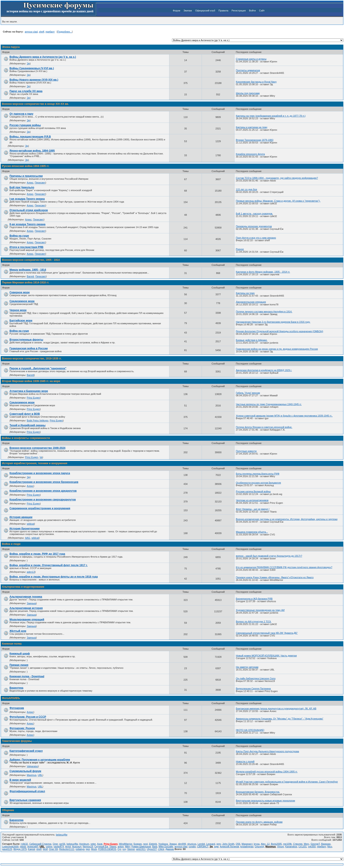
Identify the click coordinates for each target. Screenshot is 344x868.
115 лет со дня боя (246, 189)
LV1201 (303, 846)
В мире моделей (20, 780)
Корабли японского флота (250, 154)
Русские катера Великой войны (253, 491)
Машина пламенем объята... (252, 532)
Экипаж (188, 11)
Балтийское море (21, 321)
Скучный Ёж (101, 846)
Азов (100, 844)
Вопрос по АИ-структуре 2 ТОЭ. (254, 622)
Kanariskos (291, 846)
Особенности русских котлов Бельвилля (258, 483)
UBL (40, 775)
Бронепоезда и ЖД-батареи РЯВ (254, 599)
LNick (161, 849)
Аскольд (77, 846)
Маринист (247, 844)
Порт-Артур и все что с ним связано (256, 238)
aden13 (31, 572)
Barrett (30, 276)
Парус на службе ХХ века (26, 91)
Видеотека (16, 688)
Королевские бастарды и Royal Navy (256, 82)
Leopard (211, 844)
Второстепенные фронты (26, 340)
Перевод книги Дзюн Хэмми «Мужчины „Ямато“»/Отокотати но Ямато (275, 577)
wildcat (30, 524)
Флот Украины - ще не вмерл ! (253, 509)
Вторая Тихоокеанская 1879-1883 (255, 140)
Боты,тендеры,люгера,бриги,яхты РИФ (258, 474)
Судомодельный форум (25, 771)
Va (41, 457)
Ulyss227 (152, 849)
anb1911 (141, 849)
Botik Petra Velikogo (38, 420)
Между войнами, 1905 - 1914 (28, 270)
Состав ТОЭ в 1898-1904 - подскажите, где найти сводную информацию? (277, 178)
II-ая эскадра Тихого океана (27, 224)
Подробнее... (65, 32)
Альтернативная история (26, 608)
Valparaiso (32, 766)
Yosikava (163, 844)
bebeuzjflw (62, 835)
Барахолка (16, 820)
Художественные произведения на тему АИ (260, 610)
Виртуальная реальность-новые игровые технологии (265, 801)
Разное (240, 249)
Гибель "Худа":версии (248, 393)
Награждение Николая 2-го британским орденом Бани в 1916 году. (273, 322)
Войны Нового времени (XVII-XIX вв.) (34, 80)
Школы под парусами (248, 93)
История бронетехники (24, 529)
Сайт (262, 11)
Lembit (201, 844)
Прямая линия (19, 665)
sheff (42, 32)
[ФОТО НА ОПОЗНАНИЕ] (250, 730)
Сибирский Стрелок (40, 844)
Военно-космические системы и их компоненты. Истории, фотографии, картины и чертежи (287, 519)
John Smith (228, 844)
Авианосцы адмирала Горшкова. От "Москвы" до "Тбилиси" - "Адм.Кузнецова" (280, 719)
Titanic (113, 846)
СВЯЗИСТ (203, 846)
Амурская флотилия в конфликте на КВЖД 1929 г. (264, 370)
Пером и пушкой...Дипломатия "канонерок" (38, 368)
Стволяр (298, 844)
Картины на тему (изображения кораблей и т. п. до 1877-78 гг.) (271, 116)
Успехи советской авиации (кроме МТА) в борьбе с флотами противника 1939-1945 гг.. (284, 416)
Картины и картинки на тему (252, 127)
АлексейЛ (33, 846)
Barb (155, 846)
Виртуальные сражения (25, 800)
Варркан (326, 844)
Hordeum (84, 844)
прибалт (50, 32)
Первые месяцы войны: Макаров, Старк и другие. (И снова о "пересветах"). (278, 201)
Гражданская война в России (29, 348)
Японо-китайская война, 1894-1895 (32, 151)
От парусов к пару (21, 114)
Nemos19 (88, 846)
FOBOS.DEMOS (107, 849)
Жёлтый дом (18, 631)
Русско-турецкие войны (25, 125)
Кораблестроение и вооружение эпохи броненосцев (44, 482)
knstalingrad (247, 846)
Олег (55, 844)
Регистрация (239, 11)
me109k (288, 844)
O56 (238, 844)
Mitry (128, 846)
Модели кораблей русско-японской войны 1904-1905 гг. (267, 772)
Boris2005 (276, 844)
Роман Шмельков (141, 846)
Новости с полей (245, 761)
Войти (252, 11)
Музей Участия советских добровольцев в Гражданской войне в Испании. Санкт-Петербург (287, 782)
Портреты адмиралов (248, 70)
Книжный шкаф (20, 654)
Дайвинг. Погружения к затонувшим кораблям (40, 760)
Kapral (32, 849)
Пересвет (40, 183)
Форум (176, 11)
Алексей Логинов (229, 846)
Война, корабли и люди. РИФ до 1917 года (37, 554)
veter (93, 844)
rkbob (23, 846)
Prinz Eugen (33, 398)
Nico (330, 846)
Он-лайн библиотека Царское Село (256, 678)
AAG (28, 538)
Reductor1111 (67, 849)
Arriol (68, 846)
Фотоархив (17, 708)
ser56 (62, 844)
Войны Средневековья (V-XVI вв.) (32, 68)
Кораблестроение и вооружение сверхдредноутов (43, 500)
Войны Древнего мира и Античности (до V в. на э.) (43, 57)
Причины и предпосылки (26, 176)
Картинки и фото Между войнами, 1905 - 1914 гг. (263, 272)
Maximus (32, 775)
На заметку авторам (247, 667)
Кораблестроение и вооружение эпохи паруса (40, 473)
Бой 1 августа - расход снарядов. (254, 214)
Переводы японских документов (254, 226)
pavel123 (7, 849)
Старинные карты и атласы (251, 59)
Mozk (94, 849)
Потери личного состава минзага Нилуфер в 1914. (264, 312)
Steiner (131, 849)
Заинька (31, 603)
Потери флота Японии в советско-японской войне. (264, 427)
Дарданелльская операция (251, 302)
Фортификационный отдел (27, 791)
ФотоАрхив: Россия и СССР (28, 717)
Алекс (30, 183)
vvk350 (312, 846)
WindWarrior (125, 844)
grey (219, 844)
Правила (223, 11)
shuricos (192, 844)
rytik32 (24, 844)
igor (88, 849)
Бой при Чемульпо (22, 187)
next (145, 844)
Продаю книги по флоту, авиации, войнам (259, 822)
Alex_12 (265, 844)
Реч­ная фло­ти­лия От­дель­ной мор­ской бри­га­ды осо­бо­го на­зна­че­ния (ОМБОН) (279, 331)
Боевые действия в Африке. (252, 340)
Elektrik (153, 844)
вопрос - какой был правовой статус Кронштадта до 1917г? (269, 556)
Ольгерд (259, 846)
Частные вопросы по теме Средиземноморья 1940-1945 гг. (269, 404)
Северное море (20, 292)
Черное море (18, 310)
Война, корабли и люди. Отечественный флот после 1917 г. (48, 565)
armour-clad (31, 32)
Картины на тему (245, 293)
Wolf (45, 849)
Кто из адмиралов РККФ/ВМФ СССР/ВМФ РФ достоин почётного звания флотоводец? (284, 567)
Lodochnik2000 (10, 846)
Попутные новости (246, 451)
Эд (28, 63)
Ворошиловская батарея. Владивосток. (258, 792)
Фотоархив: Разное (22, 728)
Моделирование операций (27, 620)
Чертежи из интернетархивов (252, 500)
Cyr (119, 849)
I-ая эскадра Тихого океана (27, 199)
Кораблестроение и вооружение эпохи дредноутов (43, 491)
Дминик (170, 849)
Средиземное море (22, 301)
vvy (124, 849)
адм (216, 846)
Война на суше (19, 236)
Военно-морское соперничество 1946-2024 (37, 448)
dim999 (182, 844)
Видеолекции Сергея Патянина (253, 689)
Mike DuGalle (166, 846)
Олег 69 (53, 849)
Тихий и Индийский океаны (27, 425)
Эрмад (173, 844)
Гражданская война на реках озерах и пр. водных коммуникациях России (277, 349)
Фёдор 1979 (20, 849)
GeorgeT (315, 844)
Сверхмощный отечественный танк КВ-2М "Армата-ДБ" (267, 633)
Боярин (138, 844)
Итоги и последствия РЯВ (26, 247)
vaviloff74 (59, 846)
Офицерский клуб (205, 11)
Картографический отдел (26, 751)
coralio (192, 846)
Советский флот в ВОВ (25, 414)
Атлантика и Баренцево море (29, 391)
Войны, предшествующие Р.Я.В (30, 137)
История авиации (21, 517)
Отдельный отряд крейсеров (29, 210)
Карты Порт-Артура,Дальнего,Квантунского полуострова (267, 751)
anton (121, 846)
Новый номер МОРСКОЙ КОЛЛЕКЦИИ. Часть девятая (266, 656)
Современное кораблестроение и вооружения (40, 508)
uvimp (49, 846)
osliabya (80, 849)
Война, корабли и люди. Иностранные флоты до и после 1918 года (54, 577)
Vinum (280, 846)
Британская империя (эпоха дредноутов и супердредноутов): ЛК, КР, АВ (276, 709)
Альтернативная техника (26, 597)
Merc (306, 844)
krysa (257, 844)
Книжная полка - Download (27, 676)
